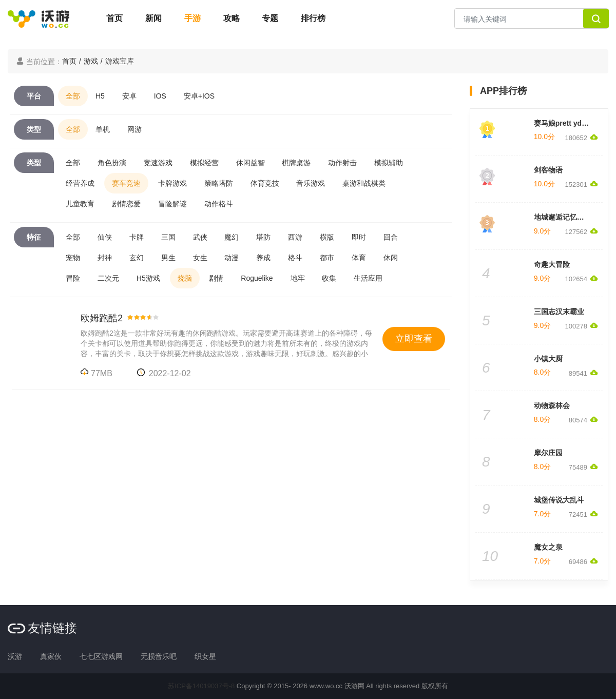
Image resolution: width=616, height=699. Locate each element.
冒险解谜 (172, 204)
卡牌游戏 (172, 183)
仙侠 (105, 237)
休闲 (391, 258)
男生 (168, 258)
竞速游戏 (158, 163)
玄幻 (137, 258)
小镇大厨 (548, 359)
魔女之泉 (548, 547)
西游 (295, 237)
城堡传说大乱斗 (559, 500)
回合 (391, 237)
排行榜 (313, 18)
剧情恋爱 (126, 204)
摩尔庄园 (548, 453)
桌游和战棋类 (364, 183)
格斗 (295, 258)
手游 (192, 18)
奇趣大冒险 (552, 264)
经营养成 (80, 183)
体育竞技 (265, 183)
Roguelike (257, 278)
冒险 (73, 278)
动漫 (232, 258)
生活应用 (368, 278)
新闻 (153, 18)
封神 (105, 258)
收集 (329, 278)
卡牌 (137, 237)
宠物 (73, 258)
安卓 (129, 96)
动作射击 (342, 163)
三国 (168, 237)
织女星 (205, 656)
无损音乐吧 (159, 656)
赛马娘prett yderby (565, 123)
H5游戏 (148, 278)
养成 (263, 258)
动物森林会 (552, 405)
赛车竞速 (126, 183)
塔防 (263, 237)
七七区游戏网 (101, 656)
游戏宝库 (120, 61)
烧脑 (185, 278)
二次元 (108, 278)
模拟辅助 (389, 163)
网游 (134, 129)
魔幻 (232, 237)
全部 (73, 96)
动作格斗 (219, 204)
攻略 (232, 18)
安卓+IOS (199, 96)
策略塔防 (219, 183)
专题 (270, 18)
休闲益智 (251, 163)
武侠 (200, 237)
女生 (200, 258)
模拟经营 (204, 163)
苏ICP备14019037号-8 (201, 686)
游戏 (91, 61)
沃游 (15, 656)
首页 (114, 18)
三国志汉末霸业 (559, 312)
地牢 (298, 278)
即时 (359, 237)
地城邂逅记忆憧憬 (563, 217)
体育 (359, 258)
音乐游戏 (311, 183)
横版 (327, 237)
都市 (327, 258)
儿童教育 (80, 204)
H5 (100, 96)
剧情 (216, 278)
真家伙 (51, 656)
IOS (160, 96)
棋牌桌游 (296, 163)
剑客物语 (548, 170)
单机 (103, 129)
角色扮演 (112, 163)
